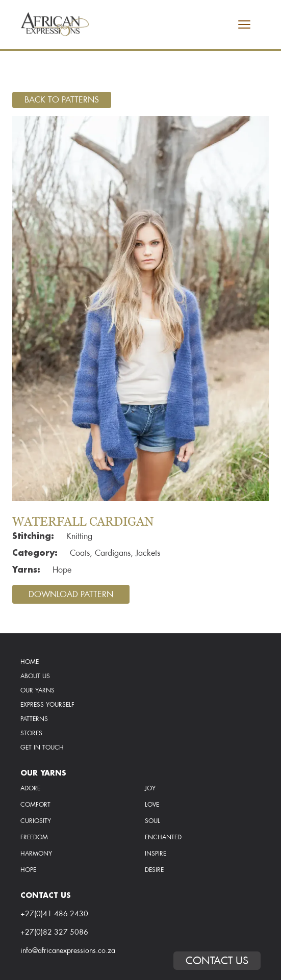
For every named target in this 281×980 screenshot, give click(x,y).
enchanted (163, 837)
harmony (36, 854)
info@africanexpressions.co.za (68, 950)
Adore (30, 788)
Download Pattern (71, 594)
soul (152, 821)
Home (30, 662)
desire (154, 870)
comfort (35, 805)
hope (28, 870)
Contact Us (217, 961)
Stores (31, 733)
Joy (150, 788)
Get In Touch (42, 747)
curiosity (36, 821)
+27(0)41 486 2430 (54, 914)
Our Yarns (37, 690)
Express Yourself (47, 705)
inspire (156, 854)
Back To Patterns (62, 100)
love (152, 805)
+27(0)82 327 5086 (54, 932)
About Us (35, 676)
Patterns (34, 719)
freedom (34, 837)
